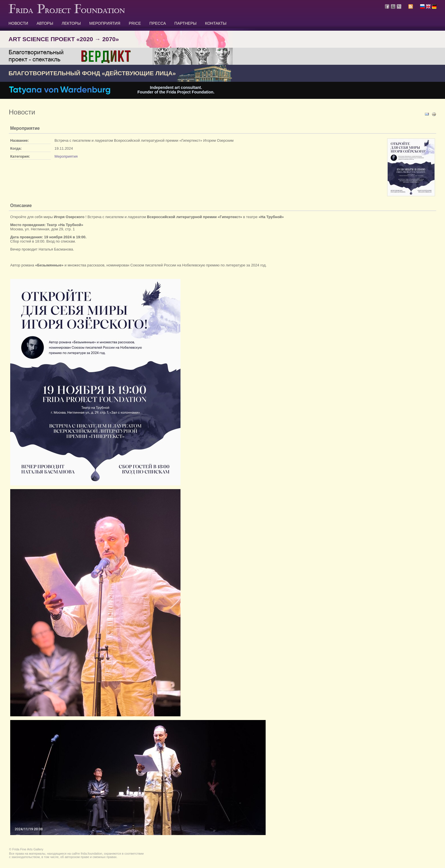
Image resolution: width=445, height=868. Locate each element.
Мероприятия (66, 156)
